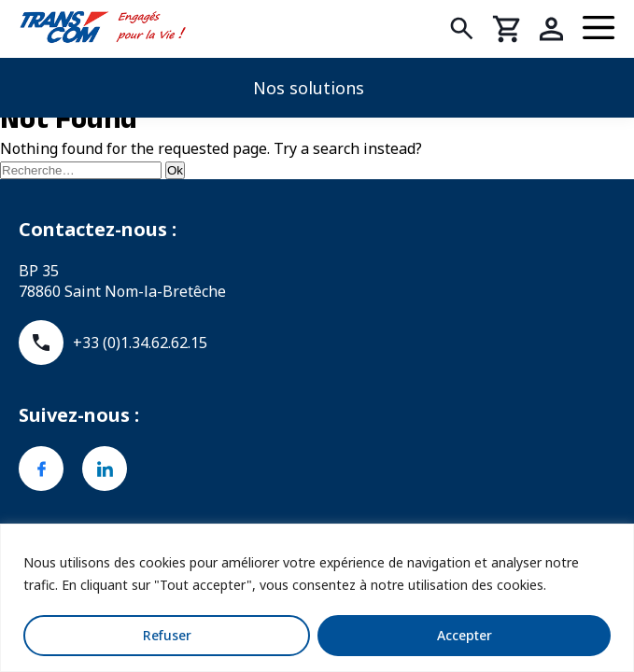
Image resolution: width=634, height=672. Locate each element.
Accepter (465, 635)
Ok (175, 170)
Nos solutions (309, 88)
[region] (317, 598)
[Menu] (599, 29)
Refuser (167, 635)
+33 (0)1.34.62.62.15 (113, 343)
